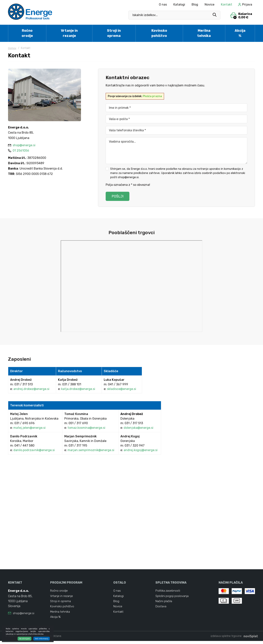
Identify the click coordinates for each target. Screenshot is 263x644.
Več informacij (42, 639)
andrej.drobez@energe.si (31, 389)
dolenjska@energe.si (138, 428)
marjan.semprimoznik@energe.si (91, 450)
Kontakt (227, 4)
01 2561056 (19, 151)
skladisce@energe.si (122, 389)
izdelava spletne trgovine (226, 639)
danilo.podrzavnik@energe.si (34, 450)
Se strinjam (25, 639)
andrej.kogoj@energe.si (141, 450)
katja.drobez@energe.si (78, 389)
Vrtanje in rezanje (69, 33)
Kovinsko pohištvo (159, 33)
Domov (12, 48)
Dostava (161, 608)
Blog (195, 4)
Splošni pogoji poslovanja (172, 597)
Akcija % (240, 33)
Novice (210, 4)
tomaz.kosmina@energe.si (86, 428)
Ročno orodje (27, 33)
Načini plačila (164, 602)
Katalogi (179, 4)
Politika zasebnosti (168, 591)
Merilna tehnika (204, 33)
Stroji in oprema (114, 33)
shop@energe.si (24, 613)
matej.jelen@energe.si (29, 428)
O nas (163, 4)
